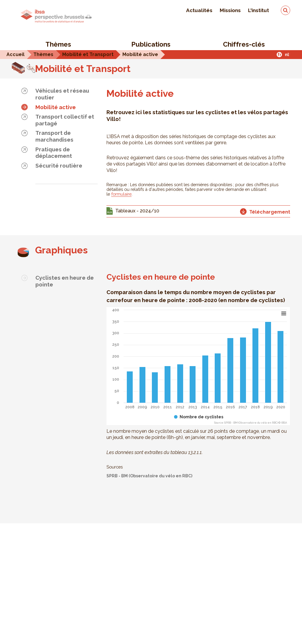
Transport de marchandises (54, 136)
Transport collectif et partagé (65, 120)
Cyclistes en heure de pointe (65, 281)
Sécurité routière (59, 165)
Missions (230, 10)
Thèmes (58, 44)
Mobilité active (56, 107)
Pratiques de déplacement (54, 153)
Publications (151, 44)
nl (287, 54)
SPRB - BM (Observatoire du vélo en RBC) (149, 476)
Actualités (199, 10)
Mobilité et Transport (83, 69)
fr (279, 54)
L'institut (258, 10)
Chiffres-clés (244, 44)
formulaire (121, 194)
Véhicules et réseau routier (62, 94)
